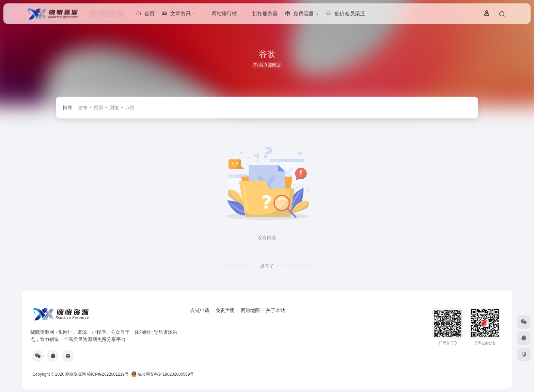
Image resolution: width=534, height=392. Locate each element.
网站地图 (250, 310)
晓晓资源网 (76, 374)
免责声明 (225, 310)
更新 (98, 108)
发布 (83, 108)
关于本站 (276, 310)
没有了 (267, 266)
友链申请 (200, 310)
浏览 (114, 108)
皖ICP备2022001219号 (108, 374)
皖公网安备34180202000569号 (163, 374)
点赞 (130, 108)
